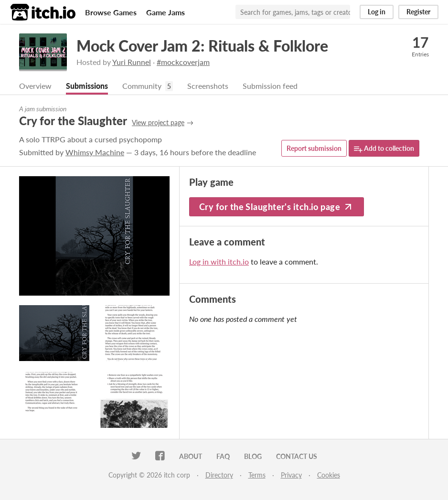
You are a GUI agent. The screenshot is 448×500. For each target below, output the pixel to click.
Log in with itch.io (219, 261)
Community (142, 86)
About (191, 456)
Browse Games (111, 12)
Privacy (291, 475)
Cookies (329, 475)
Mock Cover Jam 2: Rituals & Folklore (202, 46)
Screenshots (208, 86)
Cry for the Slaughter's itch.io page (277, 207)
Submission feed (270, 86)
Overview (35, 86)
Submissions (87, 86)
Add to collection (384, 149)
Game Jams (165, 12)
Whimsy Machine (95, 152)
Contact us (297, 456)
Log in (377, 12)
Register (418, 12)
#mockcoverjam (183, 62)
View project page (158, 122)
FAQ (223, 456)
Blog (253, 456)
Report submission (314, 148)
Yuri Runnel (132, 62)
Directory (219, 475)
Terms (257, 475)
